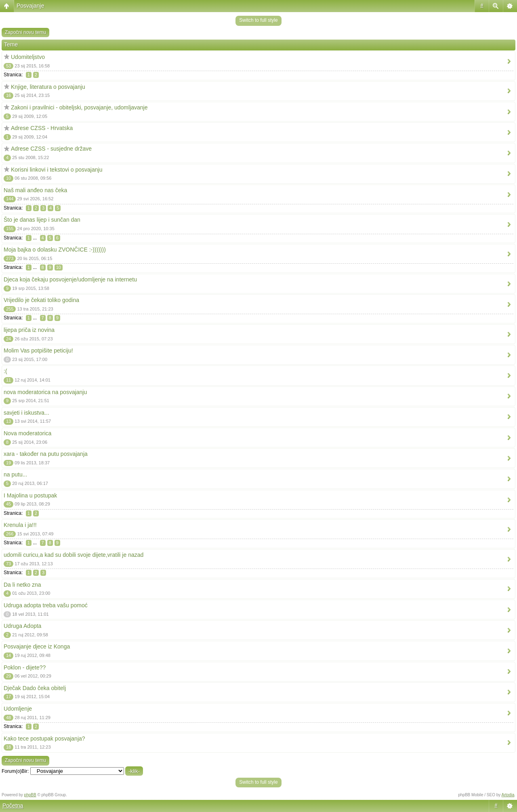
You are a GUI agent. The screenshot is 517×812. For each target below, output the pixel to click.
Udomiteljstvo (28, 57)
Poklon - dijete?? (25, 667)
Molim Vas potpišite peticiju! (38, 350)
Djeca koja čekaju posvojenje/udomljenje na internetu (70, 279)
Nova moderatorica (27, 433)
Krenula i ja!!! (20, 525)
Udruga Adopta (22, 626)
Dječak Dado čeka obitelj (35, 688)
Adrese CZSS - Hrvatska (42, 128)
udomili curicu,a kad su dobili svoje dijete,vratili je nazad (74, 555)
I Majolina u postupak (30, 495)
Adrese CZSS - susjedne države (51, 149)
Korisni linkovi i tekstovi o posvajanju (57, 170)
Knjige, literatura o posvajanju (48, 87)
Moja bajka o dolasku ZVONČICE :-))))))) (55, 250)
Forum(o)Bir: (15, 771)
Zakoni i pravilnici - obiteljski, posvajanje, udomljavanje (79, 107)
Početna (13, 806)
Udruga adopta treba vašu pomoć (46, 605)
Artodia (508, 795)
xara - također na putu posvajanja (46, 454)
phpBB (30, 795)
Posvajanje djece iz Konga (37, 646)
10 (59, 267)
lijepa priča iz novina (29, 330)
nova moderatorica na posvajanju (45, 392)
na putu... (15, 474)
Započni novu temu (25, 32)
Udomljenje (18, 709)
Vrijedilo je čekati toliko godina (41, 300)
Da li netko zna (22, 585)
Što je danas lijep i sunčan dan (42, 220)
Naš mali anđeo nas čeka (35, 190)
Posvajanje (30, 6)
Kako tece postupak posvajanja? (44, 739)
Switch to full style (258, 20)
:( (5, 371)
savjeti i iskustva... (26, 413)
